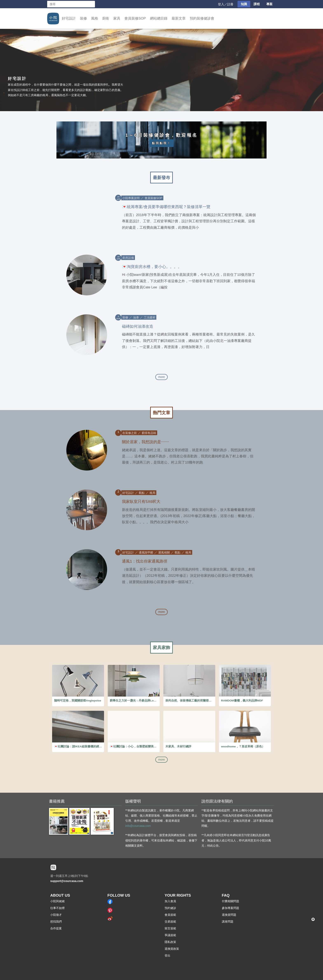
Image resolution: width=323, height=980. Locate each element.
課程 (257, 4)
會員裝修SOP (135, 18)
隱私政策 (170, 942)
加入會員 (170, 901)
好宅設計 (69, 18)
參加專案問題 (231, 908)
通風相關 (164, 552)
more (161, 377)
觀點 (142, 493)
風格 (95, 18)
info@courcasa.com (138, 826)
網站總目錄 (159, 18)
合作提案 (56, 928)
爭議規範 (170, 935)
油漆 (136, 317)
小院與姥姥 (57, 901)
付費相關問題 (231, 901)
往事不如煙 (57, 908)
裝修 (83, 18)
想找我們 (56, 922)
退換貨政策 (172, 949)
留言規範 (170, 928)
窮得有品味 (149, 433)
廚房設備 (128, 258)
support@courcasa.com (67, 881)
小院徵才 (56, 915)
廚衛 (106, 18)
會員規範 (170, 915)
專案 (269, 4)
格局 (152, 493)
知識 (244, 4)
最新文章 (179, 18)
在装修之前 (130, 433)
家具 (117, 18)
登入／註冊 (226, 4)
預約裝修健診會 (202, 18)
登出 (167, 956)
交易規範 (170, 922)
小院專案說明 (131, 198)
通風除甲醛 (146, 552)
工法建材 (150, 317)
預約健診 (170, 908)
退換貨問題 (229, 915)
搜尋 (92, 4)
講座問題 (228, 922)
